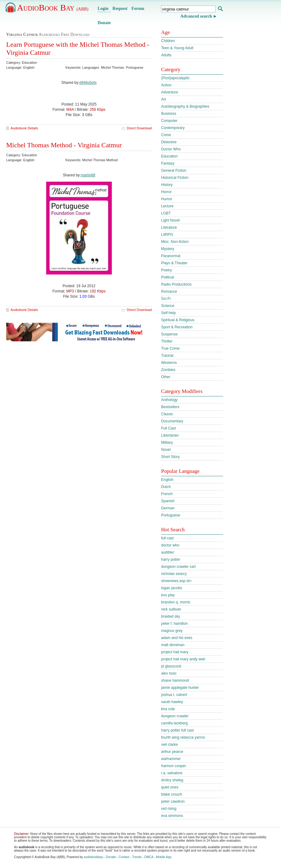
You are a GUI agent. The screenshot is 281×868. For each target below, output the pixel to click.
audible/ (168, 552)
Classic (167, 414)
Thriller (167, 341)
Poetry (167, 270)
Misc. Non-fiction (175, 242)
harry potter (171, 559)
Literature (169, 227)
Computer (169, 121)
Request (120, 9)
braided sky (171, 616)
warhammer (171, 759)
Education (169, 156)
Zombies (168, 370)
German (168, 508)
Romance (169, 291)
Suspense (169, 334)
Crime (166, 135)
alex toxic (169, 673)
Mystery (168, 249)
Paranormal (171, 256)
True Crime (170, 348)
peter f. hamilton (174, 624)
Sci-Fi (166, 299)
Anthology (169, 400)
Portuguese (171, 515)
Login (103, 9)
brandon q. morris (176, 602)
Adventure (170, 92)
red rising (169, 809)
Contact (124, 857)
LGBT (166, 213)
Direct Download (139, 128)
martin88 (88, 175)
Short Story (170, 457)
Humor (167, 199)
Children (168, 41)
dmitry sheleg (172, 780)
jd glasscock (171, 666)
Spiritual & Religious (178, 320)
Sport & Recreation (177, 327)
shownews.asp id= (176, 581)
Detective (169, 142)
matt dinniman (173, 645)
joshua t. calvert (174, 695)
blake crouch (172, 794)
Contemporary (173, 128)
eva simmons (172, 816)
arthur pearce (172, 752)
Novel (166, 450)
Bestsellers (170, 407)
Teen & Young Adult (177, 48)
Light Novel (170, 220)
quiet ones (170, 787)
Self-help (168, 313)
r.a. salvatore (172, 773)
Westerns (169, 363)
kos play (168, 595)
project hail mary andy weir (183, 659)
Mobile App (164, 857)
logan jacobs (171, 588)
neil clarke (169, 745)
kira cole (168, 709)
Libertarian (170, 435)
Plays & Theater (174, 263)
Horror (166, 192)
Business (169, 114)
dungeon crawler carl (178, 567)
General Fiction (174, 171)
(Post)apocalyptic (175, 78)
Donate (104, 23)
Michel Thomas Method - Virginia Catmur (64, 145)
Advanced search (196, 16)
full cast (167, 538)
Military (167, 443)
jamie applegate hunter (180, 688)
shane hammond (175, 680)
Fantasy (168, 163)
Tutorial (167, 356)
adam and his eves (177, 638)
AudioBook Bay (53, 8)
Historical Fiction (175, 178)
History (167, 185)
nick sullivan (171, 609)
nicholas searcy (174, 574)
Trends (137, 857)
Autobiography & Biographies (185, 106)
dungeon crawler (175, 716)
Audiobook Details (24, 128)
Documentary (172, 421)
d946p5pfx (88, 83)
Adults (166, 55)
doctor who (170, 545)
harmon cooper (174, 766)
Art (163, 99)
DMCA (149, 857)
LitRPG (167, 235)
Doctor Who (171, 149)
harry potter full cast (177, 730)
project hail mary (175, 652)
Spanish (168, 501)
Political (167, 277)
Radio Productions (176, 284)
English (167, 480)
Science (168, 306)
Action (166, 85)
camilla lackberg (174, 723)
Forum (138, 9)
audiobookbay (94, 857)
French (167, 494)
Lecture (167, 206)
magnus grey (172, 631)
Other (166, 377)
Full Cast (168, 428)
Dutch (166, 487)
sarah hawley (172, 702)
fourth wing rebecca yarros (183, 737)
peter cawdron (173, 801)
